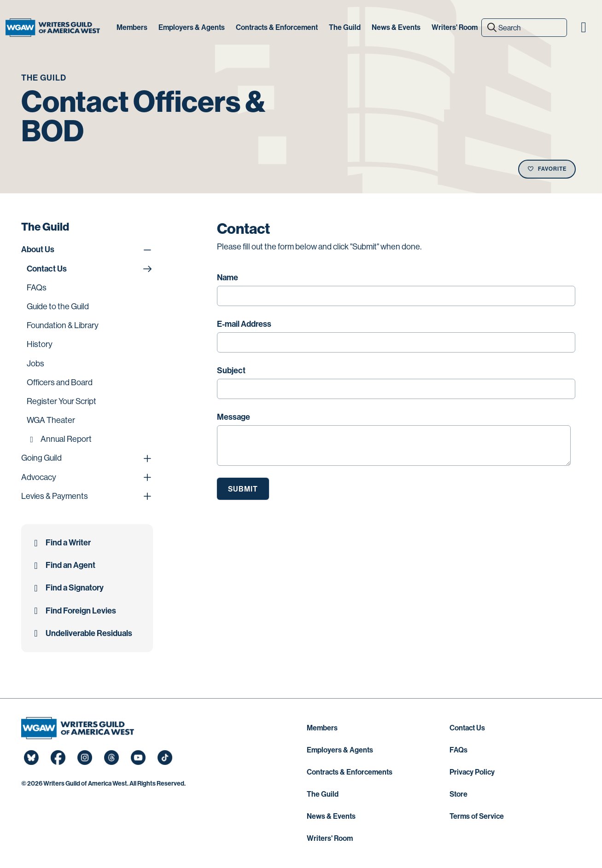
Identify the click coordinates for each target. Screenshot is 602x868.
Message (234, 417)
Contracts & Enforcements (350, 772)
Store (459, 794)
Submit (243, 489)
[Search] (524, 28)
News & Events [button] (396, 27)
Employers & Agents (340, 750)
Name (228, 278)
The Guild (323, 794)
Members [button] (132, 27)
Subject (231, 370)
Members (322, 728)
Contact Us (467, 728)
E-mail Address (244, 324)
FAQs (459, 750)
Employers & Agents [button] (192, 27)
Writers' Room (330, 838)
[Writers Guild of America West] (53, 28)
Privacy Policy (472, 772)
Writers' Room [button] (455, 27)
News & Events (331, 816)
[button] (584, 28)
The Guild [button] (345, 27)
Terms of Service (477, 816)
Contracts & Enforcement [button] (277, 27)
